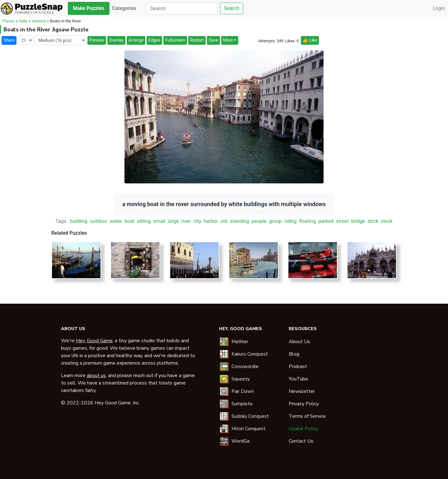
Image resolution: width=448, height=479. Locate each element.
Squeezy (241, 379)
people (259, 221)
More (228, 40)
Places (8, 21)
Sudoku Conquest (250, 416)
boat (129, 221)
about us (96, 375)
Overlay (116, 40)
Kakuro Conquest (250, 354)
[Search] (182, 8)
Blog (294, 354)
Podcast (298, 366)
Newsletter (302, 391)
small (159, 221)
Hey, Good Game (94, 341)
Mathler (240, 342)
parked (326, 221)
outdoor (99, 221)
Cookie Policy (303, 429)
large (173, 221)
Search (232, 8)
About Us (299, 342)
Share (9, 40)
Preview (97, 40)
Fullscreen (175, 40)
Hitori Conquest (248, 429)
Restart (197, 40)
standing (240, 221)
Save (213, 40)
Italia (23, 21)
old (224, 221)
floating (308, 221)
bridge (358, 221)
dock (373, 221)
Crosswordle (245, 366)
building (78, 221)
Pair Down (243, 391)
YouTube (298, 379)
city (197, 221)
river (186, 221)
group (275, 221)
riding (291, 221)
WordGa (240, 441)
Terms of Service (307, 416)
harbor (211, 221)
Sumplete (242, 404)
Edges (154, 40)
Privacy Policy (304, 404)
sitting (144, 221)
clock (387, 221)
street (342, 221)
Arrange (136, 40)
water (116, 221)
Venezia (39, 21)
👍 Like (310, 40)
